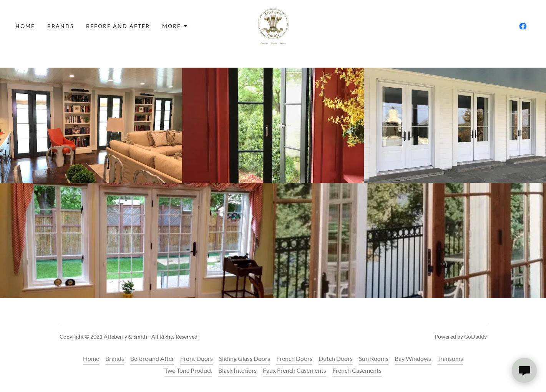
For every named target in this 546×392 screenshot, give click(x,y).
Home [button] (91, 358)
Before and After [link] (118, 26)
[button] (175, 26)
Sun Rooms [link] (374, 358)
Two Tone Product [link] (188, 370)
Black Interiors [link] (237, 370)
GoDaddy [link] (475, 336)
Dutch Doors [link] (336, 358)
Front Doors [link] (197, 358)
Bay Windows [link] (413, 358)
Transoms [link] (450, 358)
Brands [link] (61, 26)
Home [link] (25, 26)
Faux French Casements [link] (295, 370)
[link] (273, 25)
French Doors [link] (294, 358)
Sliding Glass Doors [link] (245, 358)
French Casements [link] (357, 370)
